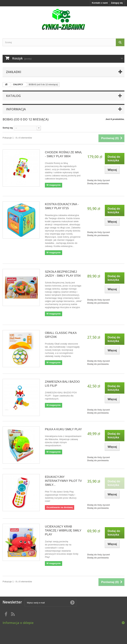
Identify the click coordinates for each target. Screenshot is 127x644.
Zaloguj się (117, 3)
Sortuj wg (8, 128)
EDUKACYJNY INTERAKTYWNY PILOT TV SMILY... (63, 481)
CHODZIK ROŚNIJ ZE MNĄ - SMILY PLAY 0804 (63, 154)
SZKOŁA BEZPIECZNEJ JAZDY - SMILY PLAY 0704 (63, 274)
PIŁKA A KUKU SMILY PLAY (63, 429)
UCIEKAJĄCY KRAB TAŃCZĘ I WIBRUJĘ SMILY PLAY (63, 531)
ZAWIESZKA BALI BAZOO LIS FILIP (62, 384)
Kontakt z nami (100, 3)
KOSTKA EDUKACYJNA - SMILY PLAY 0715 (62, 206)
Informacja (16, 109)
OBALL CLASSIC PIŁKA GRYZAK (61, 335)
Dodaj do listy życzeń (99, 180)
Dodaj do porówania (98, 183)
